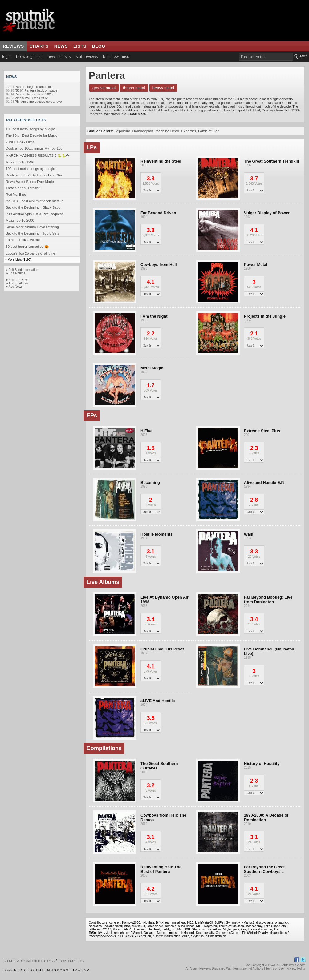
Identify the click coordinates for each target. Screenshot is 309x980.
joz (174, 929)
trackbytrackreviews (102, 936)
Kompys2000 (131, 923)
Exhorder (189, 131)
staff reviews (87, 56)
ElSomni (136, 933)
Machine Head (167, 131)
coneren (115, 923)
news (61, 46)
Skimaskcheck (216, 936)
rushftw (157, 936)
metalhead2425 (183, 923)
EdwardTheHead (148, 929)
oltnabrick (282, 923)
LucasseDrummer (260, 929)
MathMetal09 (204, 923)
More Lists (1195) (19, 260)
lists (80, 46)
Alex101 (130, 929)
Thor (277, 929)
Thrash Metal (134, 88)
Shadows (199, 929)
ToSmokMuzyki (99, 933)
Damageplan (143, 131)
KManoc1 (248, 923)
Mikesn (118, 929)
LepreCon (144, 936)
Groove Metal (104, 88)
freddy (166, 929)
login (6, 56)
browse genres (29, 56)
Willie (185, 936)
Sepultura (122, 131)
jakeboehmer (120, 933)
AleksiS (130, 936)
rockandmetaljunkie (117, 926)
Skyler (227, 929)
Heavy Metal (163, 88)
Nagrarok (211, 926)
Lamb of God (209, 131)
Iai (203, 936)
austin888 (138, 926)
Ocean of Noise (154, 933)
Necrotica (95, 926)
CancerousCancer (228, 933)
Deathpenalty (205, 933)
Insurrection (172, 936)
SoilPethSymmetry (227, 923)
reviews (13, 46)
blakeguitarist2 (279, 933)
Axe (244, 929)
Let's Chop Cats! (275, 926)
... (136, 114)
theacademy (254, 926)
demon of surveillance (179, 926)
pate (236, 929)
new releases (59, 56)
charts (39, 46)
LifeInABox (214, 929)
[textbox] (266, 57)
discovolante (265, 923)
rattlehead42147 (100, 929)
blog (99, 46)
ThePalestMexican (231, 926)
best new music (116, 56)
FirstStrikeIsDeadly (255, 933)
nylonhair (148, 923)
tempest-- (173, 933)
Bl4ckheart (163, 923)
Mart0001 (184, 929)
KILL (199, 926)
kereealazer (155, 926)
